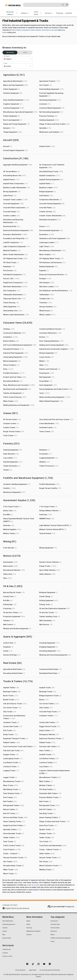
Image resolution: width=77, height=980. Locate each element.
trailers (19, 30)
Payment (29, 935)
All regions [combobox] (8, 59)
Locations (69, 13)
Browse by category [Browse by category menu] (11, 13)
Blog (4, 935)
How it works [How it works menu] (37, 13)
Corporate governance (9, 924)
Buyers (28, 921)
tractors (38, 30)
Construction (54, 921)
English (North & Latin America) (17, 908)
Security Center (7, 938)
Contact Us (70, 907)
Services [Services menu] (49, 13)
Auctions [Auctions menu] (25, 13)
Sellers (28, 924)
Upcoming (10, 53)
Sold (25, 53)
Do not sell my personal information (50, 970)
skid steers (46, 30)
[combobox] (15, 66)
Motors (53, 935)
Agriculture (54, 931)
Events (6, 63)
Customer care (7, 949)
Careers (5, 931)
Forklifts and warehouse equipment (61, 938)
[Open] (30, 66)
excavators (26, 30)
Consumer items (55, 924)
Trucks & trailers (55, 928)
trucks (13, 30)
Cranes (52, 941)
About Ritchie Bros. (8, 921)
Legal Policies (33, 970)
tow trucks (54, 30)
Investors (5, 928)
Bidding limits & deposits (33, 931)
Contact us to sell (7, 956)
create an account (33, 885)
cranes (33, 30)
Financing (60, 13)
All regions (7, 56)
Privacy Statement (20, 970)
